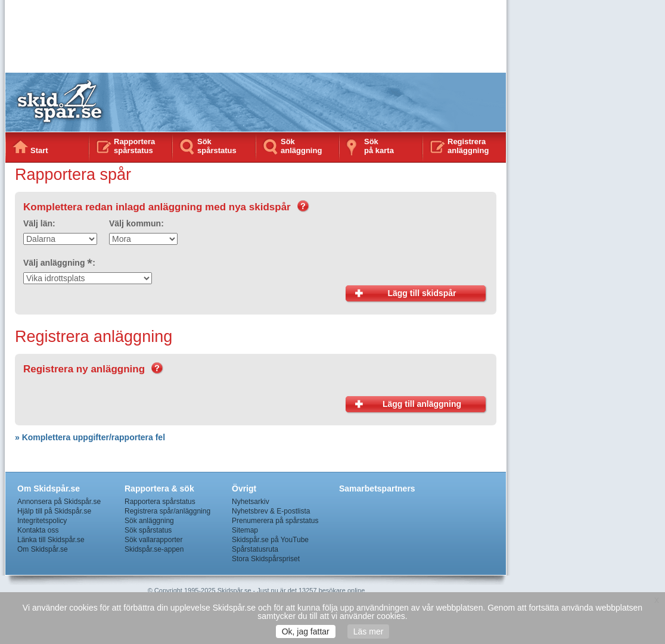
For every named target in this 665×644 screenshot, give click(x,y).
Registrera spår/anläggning (167, 511)
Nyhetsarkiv (251, 502)
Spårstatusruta (255, 549)
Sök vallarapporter (153, 540)
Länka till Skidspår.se (51, 540)
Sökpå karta (379, 146)
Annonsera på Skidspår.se (59, 502)
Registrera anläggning (468, 146)
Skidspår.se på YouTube (270, 540)
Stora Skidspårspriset (266, 559)
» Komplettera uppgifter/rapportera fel (90, 437)
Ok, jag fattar (306, 631)
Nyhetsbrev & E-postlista (271, 511)
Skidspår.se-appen (154, 549)
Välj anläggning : (59, 263)
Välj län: (39, 223)
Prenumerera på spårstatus (275, 521)
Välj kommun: (136, 223)
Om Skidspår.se (43, 549)
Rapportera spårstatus (134, 146)
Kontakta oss (38, 530)
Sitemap (245, 530)
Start (39, 150)
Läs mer (369, 631)
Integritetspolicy (42, 521)
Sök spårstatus (217, 146)
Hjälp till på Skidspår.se (54, 511)
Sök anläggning (301, 146)
